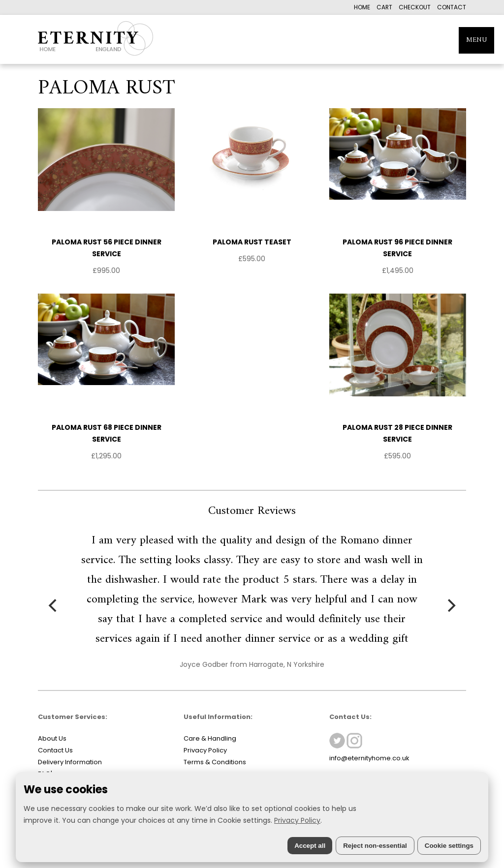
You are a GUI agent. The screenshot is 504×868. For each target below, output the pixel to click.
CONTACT (452, 7)
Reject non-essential (375, 846)
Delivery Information (70, 762)
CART (384, 7)
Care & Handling (210, 738)
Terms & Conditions (215, 762)
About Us (52, 738)
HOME (362, 7)
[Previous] (54, 605)
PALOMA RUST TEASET (252, 242)
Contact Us (55, 750)
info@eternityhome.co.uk (369, 758)
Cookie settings (449, 846)
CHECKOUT (415, 7)
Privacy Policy (205, 750)
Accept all (310, 846)
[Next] (450, 605)
